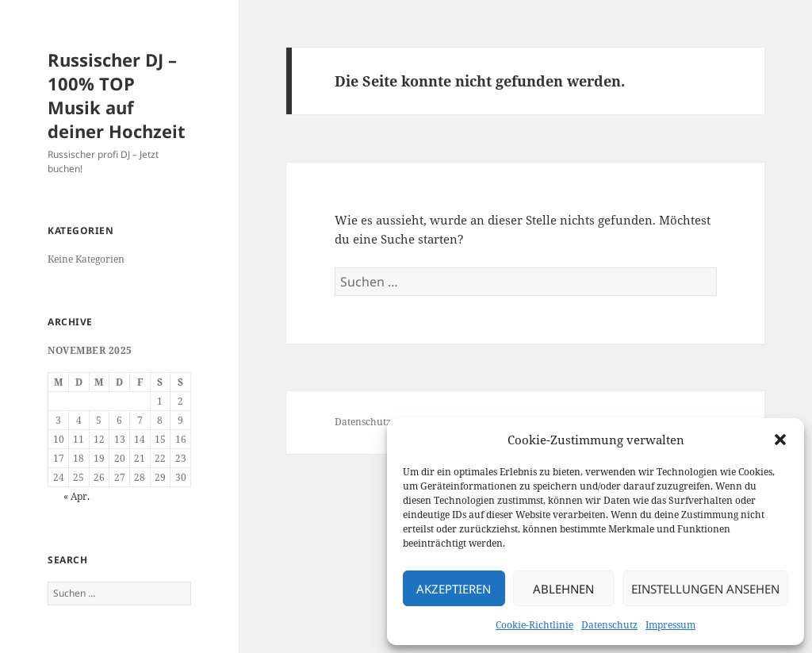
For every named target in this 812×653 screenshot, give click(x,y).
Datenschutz (609, 625)
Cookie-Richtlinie (534, 625)
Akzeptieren (454, 589)
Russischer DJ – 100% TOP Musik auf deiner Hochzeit (117, 95)
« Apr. (77, 496)
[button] (780, 440)
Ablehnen (563, 589)
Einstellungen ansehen (705, 589)
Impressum (670, 625)
